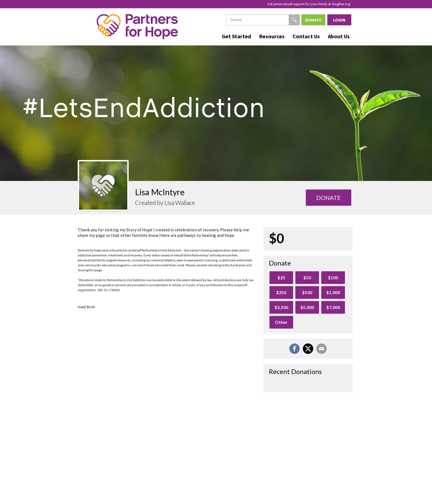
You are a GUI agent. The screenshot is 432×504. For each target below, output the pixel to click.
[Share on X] (308, 349)
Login (339, 20)
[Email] (322, 349)
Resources (272, 36)
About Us (339, 36)
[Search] (294, 20)
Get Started (236, 36)
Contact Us (306, 36)
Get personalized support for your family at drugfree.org (309, 4)
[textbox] (263, 20)
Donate (313, 20)
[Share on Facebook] (295, 349)
